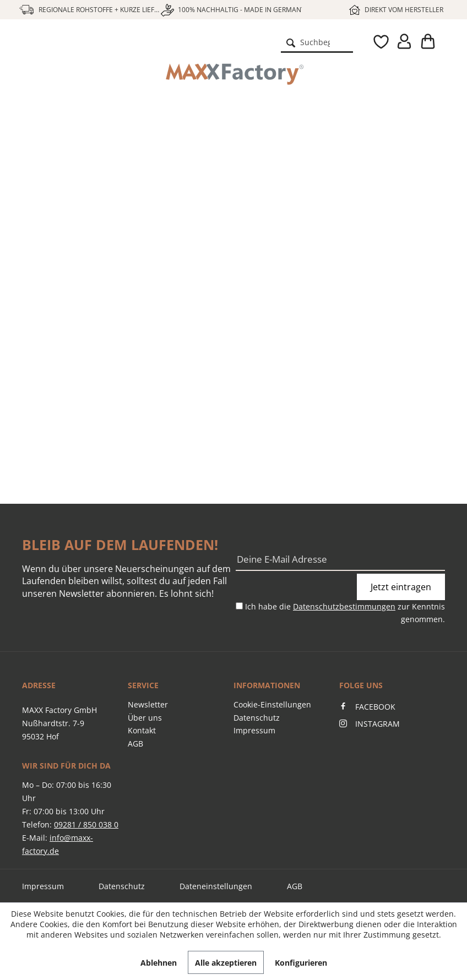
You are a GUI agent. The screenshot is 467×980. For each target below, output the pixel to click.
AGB (135, 744)
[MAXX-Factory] (233, 74)
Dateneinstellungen (216, 886)
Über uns (145, 718)
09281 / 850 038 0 (86, 824)
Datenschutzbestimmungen (344, 606)
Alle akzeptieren (226, 963)
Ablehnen (159, 963)
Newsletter (148, 704)
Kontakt (142, 730)
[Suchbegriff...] (317, 42)
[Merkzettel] (373, 42)
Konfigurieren (301, 963)
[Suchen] (291, 42)
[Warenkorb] (427, 42)
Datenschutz (257, 718)
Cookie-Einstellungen (272, 704)
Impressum (254, 730)
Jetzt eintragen (401, 587)
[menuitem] (317, 42)
